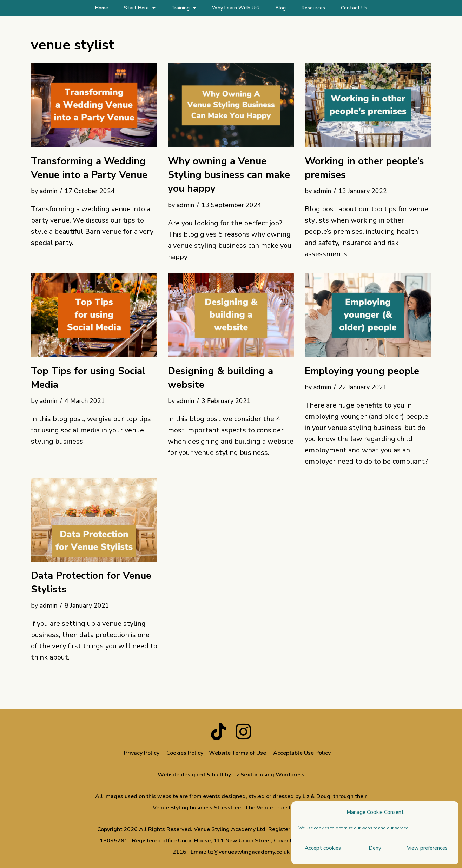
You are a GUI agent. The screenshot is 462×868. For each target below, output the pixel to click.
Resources (313, 8)
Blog (281, 8)
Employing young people (362, 371)
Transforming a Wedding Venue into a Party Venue (89, 168)
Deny (375, 848)
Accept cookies (323, 848)
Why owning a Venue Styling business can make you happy (229, 175)
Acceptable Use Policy (303, 753)
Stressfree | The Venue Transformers (261, 808)
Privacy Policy (142, 753)
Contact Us (354, 8)
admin (48, 191)
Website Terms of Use (237, 753)
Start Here (140, 8)
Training (184, 8)
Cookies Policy (185, 753)
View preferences (427, 848)
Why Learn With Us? (236, 8)
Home (102, 8)
